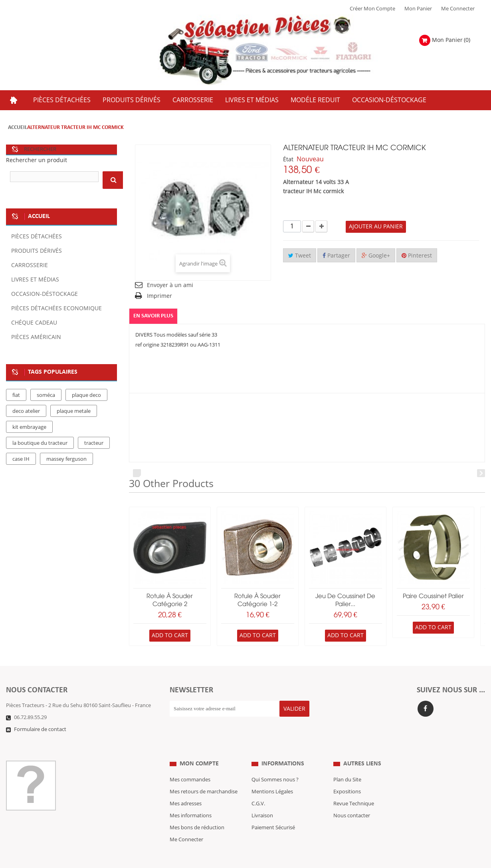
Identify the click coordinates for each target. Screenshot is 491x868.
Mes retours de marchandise (204, 776)
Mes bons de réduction (197, 812)
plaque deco (86, 395)
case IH (21, 459)
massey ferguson (66, 459)
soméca (46, 395)
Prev (137, 473)
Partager (336, 256)
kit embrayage (29, 427)
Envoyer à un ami (170, 285)
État (288, 160)
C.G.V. (258, 788)
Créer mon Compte (372, 9)
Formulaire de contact (40, 729)
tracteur (94, 443)
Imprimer (159, 296)
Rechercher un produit (37, 160)
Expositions (347, 776)
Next (481, 473)
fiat (16, 395)
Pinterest (417, 256)
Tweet (300, 256)
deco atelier (26, 411)
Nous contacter (352, 800)
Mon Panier (418, 9)
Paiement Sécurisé (273, 812)
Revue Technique (354, 788)
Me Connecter (458, 9)
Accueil (18, 128)
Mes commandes (190, 764)
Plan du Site (347, 764)
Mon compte (199, 748)
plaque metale (74, 411)
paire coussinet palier (433, 597)
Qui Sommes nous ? (275, 764)
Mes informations (191, 800)
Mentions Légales (272, 776)
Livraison (262, 800)
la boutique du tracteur (40, 443)
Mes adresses (186, 788)
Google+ (376, 256)
